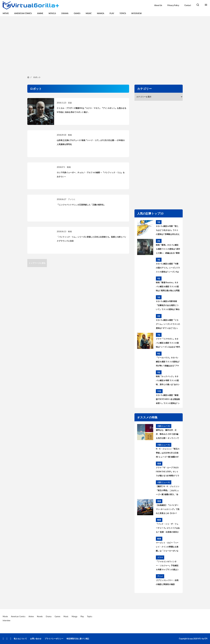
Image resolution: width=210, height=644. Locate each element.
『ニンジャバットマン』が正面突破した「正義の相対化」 (81, 205)
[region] (105, 46)
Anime (40, 13)
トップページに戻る (37, 263)
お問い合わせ (36, 639)
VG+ (200, 639)
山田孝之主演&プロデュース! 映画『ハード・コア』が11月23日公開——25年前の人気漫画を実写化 (91, 142)
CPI (206, 639)
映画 (70, 135)
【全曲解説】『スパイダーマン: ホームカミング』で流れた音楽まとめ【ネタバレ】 (168, 510)
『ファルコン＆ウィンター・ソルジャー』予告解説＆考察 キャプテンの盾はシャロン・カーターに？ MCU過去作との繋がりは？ (168, 566)
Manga (101, 13)
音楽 (70, 103)
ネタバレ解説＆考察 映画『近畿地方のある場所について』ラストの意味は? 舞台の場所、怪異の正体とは (168, 306)
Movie (6, 13)
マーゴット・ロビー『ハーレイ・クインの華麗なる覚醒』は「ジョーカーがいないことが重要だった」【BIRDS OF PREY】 (167, 547)
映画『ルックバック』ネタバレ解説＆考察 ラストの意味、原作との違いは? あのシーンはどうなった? (168, 381)
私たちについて (20, 639)
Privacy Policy (173, 5)
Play (112, 13)
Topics (123, 13)
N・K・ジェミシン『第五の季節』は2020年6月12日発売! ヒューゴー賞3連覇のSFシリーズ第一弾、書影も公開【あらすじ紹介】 (168, 453)
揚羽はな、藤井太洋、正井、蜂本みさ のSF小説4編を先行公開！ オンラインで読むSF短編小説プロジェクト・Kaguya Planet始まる (167, 434)
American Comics (23, 13)
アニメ (160, 576)
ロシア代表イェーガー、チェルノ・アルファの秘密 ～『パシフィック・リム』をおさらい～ (91, 174)
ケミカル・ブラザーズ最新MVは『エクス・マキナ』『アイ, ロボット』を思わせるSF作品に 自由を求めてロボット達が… (92, 110)
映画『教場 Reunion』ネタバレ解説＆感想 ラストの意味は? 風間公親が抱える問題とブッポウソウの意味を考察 (168, 287)
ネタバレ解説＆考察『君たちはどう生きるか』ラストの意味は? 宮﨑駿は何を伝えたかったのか (168, 231)
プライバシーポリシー (54, 639)
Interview (137, 13)
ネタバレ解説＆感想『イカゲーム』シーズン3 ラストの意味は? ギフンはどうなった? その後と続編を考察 (168, 324)
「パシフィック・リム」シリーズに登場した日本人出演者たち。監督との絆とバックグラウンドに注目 (91, 239)
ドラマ (160, 557)
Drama (65, 13)
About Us (158, 5)
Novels (52, 13)
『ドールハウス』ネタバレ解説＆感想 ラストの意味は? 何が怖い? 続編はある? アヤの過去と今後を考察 (168, 362)
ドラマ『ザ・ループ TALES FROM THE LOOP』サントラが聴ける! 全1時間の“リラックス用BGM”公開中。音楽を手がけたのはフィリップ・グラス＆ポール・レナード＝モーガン (168, 472)
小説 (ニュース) (164, 426)
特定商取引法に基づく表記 (78, 639)
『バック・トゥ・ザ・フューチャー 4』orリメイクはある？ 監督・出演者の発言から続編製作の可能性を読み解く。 (168, 528)
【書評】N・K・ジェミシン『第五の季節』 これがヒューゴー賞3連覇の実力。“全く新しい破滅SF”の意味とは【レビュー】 (168, 491)
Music (89, 13)
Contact (188, 5)
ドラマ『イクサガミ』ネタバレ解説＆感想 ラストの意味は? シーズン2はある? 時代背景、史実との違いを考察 (168, 343)
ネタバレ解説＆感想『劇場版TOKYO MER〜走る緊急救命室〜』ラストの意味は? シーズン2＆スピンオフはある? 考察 (168, 400)
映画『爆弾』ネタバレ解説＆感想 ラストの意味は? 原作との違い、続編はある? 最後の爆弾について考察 (168, 249)
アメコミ (72, 199)
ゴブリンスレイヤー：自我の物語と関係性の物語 (167, 582)
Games (77, 13)
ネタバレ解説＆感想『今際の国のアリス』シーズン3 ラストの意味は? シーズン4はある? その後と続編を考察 (168, 268)
